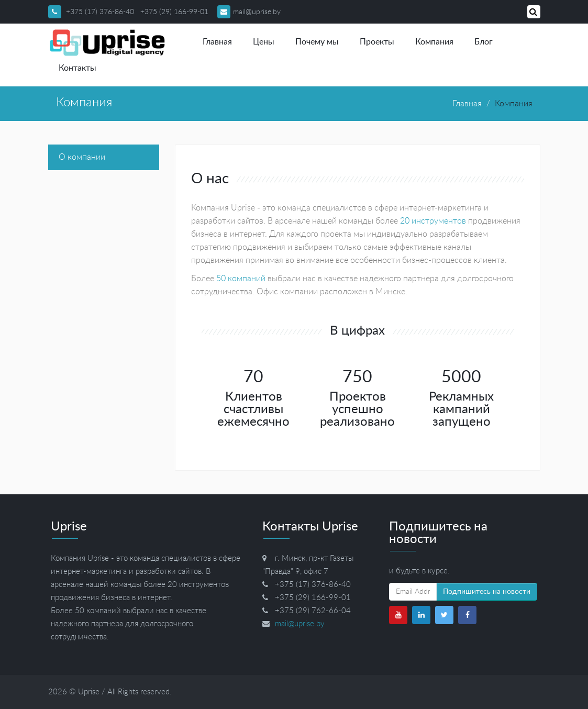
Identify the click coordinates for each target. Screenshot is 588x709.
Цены (264, 42)
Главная (217, 42)
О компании (82, 157)
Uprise (89, 692)
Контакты (77, 68)
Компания (434, 42)
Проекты (377, 42)
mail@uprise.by (249, 12)
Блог (484, 42)
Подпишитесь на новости (487, 592)
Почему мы (317, 42)
